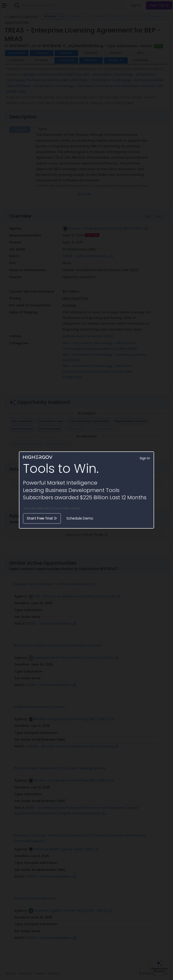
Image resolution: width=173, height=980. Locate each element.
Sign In (145, 458)
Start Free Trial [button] (42, 518)
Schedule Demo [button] (80, 518)
